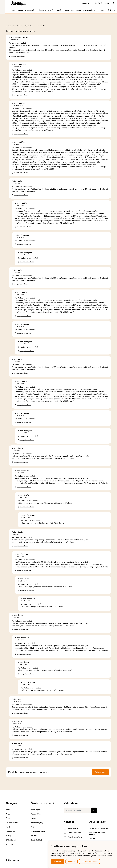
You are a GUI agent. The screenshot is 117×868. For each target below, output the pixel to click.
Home (8, 810)
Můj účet (106, 10)
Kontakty (96, 10)
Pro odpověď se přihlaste (18, 56)
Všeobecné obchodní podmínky (97, 833)
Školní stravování (42, 10)
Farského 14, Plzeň (73, 837)
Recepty (34, 818)
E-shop (74, 10)
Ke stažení (35, 836)
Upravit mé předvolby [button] (90, 861)
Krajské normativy (38, 831)
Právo (33, 827)
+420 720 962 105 (72, 833)
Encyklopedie (36, 810)
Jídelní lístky (36, 814)
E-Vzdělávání (85, 10)
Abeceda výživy (37, 823)
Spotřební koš (37, 840)
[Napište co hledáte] (80, 810)
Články (15, 10)
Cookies (92, 838)
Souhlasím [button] (57, 861)
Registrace (81, 3)
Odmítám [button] (72, 861)
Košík (102, 3)
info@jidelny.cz (72, 829)
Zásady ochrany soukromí (99, 828)
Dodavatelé (64, 10)
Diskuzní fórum (26, 10)
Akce (9, 10)
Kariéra (55, 10)
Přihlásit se (100, 772)
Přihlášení (93, 3)
